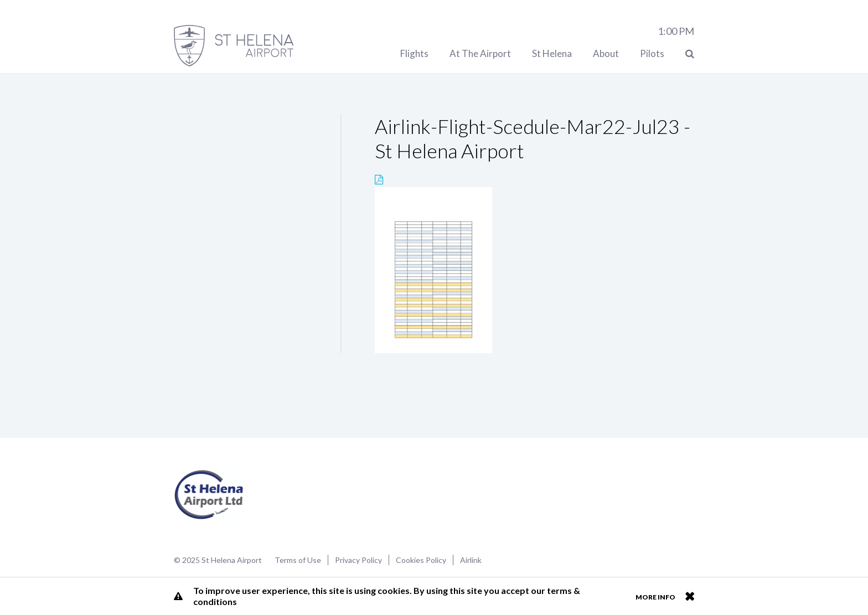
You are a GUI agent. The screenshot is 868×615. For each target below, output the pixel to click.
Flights (414, 53)
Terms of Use (298, 560)
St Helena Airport (209, 495)
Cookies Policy (421, 560)
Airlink (471, 560)
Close (689, 596)
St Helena (552, 53)
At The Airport (480, 53)
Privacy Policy (358, 560)
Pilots (652, 53)
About (606, 53)
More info (655, 597)
